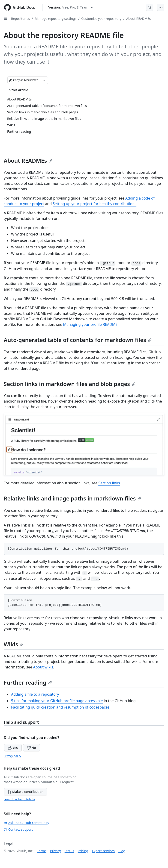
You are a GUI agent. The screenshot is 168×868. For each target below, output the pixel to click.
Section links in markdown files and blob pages (70, 384)
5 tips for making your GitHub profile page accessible (57, 701)
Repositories (21, 19)
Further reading (28, 682)
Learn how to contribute (19, 799)
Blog (122, 851)
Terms (42, 851)
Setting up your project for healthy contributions (94, 204)
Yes (13, 748)
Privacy (55, 851)
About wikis (43, 667)
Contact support (18, 829)
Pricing (83, 851)
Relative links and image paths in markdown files (72, 498)
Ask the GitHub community (26, 823)
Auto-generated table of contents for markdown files (78, 340)
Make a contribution (25, 792)
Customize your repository (101, 19)
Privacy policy (12, 756)
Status (69, 851)
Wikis (14, 644)
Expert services (103, 851)
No (31, 748)
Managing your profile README (90, 324)
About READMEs (138, 19)
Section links (109, 483)
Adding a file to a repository (35, 694)
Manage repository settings (56, 19)
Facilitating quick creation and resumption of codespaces (60, 707)
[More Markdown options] (44, 80)
